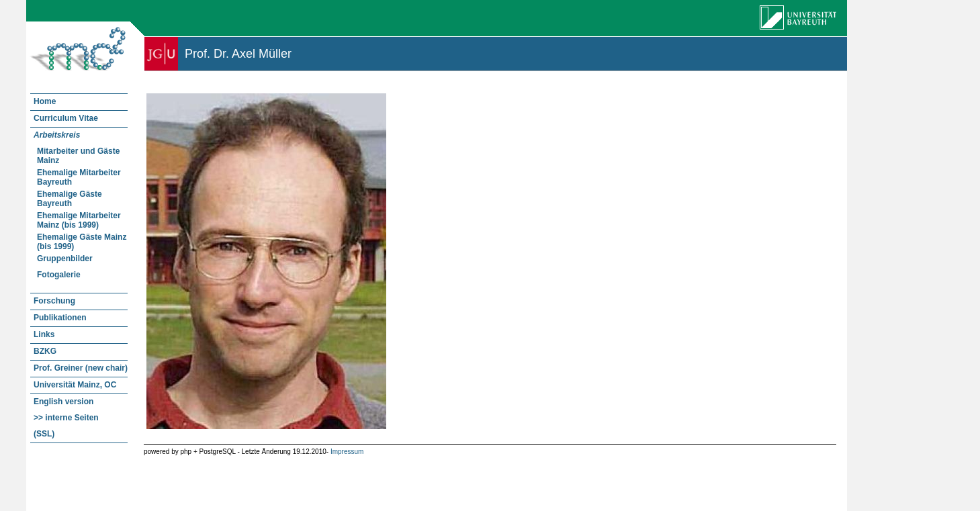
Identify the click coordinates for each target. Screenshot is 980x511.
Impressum (347, 452)
